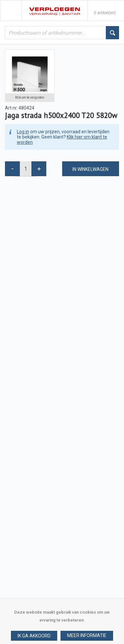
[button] (87, 636)
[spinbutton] (26, 169)
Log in (23, 132)
